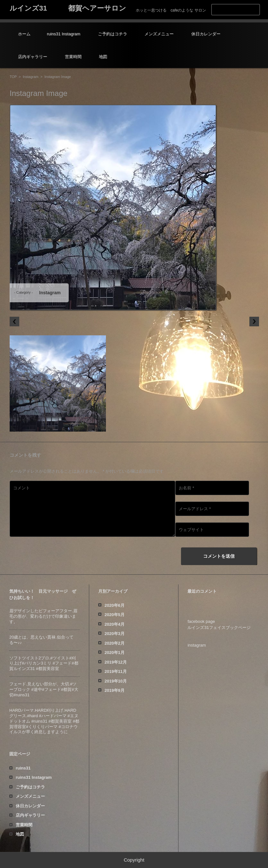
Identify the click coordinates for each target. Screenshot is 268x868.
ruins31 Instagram (64, 34)
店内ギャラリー (33, 57)
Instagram (31, 77)
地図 (103, 57)
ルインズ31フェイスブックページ (219, 627)
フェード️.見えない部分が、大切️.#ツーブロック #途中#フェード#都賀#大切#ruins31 (44, 689)
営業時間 (73, 57)
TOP (13, 77)
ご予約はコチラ (112, 34)
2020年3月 (115, 634)
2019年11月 (116, 671)
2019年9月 (115, 690)
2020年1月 (115, 653)
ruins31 (23, 768)
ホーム (24, 34)
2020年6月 (115, 605)
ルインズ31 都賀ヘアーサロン (68, 8)
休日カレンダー (206, 34)
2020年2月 (115, 643)
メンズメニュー (159, 34)
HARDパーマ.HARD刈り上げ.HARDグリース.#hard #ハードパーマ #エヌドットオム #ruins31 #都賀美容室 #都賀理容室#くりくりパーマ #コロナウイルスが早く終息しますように (44, 721)
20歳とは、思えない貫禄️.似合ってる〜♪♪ (41, 640)
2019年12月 (116, 662)
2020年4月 (115, 624)
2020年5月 (115, 615)
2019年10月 (116, 681)
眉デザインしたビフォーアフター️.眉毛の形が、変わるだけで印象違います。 (43, 616)
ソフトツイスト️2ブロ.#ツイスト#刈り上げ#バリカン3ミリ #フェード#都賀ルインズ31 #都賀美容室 (44, 663)
